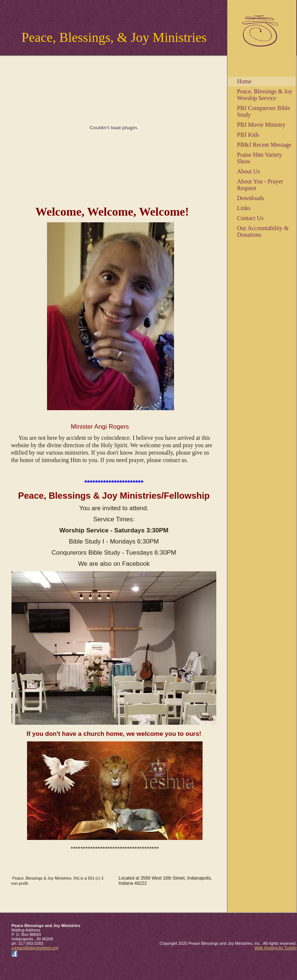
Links (244, 208)
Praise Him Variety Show (259, 158)
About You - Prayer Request (260, 185)
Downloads (251, 198)
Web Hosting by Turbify (276, 948)
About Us (248, 171)
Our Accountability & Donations (263, 231)
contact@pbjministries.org (35, 948)
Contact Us (250, 218)
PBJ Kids (248, 135)
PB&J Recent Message (264, 145)
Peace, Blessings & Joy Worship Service (265, 95)
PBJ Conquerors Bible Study (263, 111)
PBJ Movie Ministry (261, 125)
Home (244, 81)
